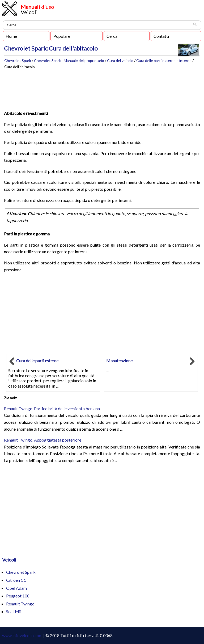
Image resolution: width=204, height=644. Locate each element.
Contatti (161, 36)
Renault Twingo (20, 604)
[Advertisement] (102, 88)
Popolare (62, 36)
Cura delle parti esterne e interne (164, 61)
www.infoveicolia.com (22, 635)
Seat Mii (14, 611)
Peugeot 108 (18, 596)
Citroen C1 (16, 580)
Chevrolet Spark (18, 61)
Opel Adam (16, 588)
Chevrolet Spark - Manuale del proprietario (69, 61)
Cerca (112, 36)
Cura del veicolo (120, 61)
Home (11, 36)
